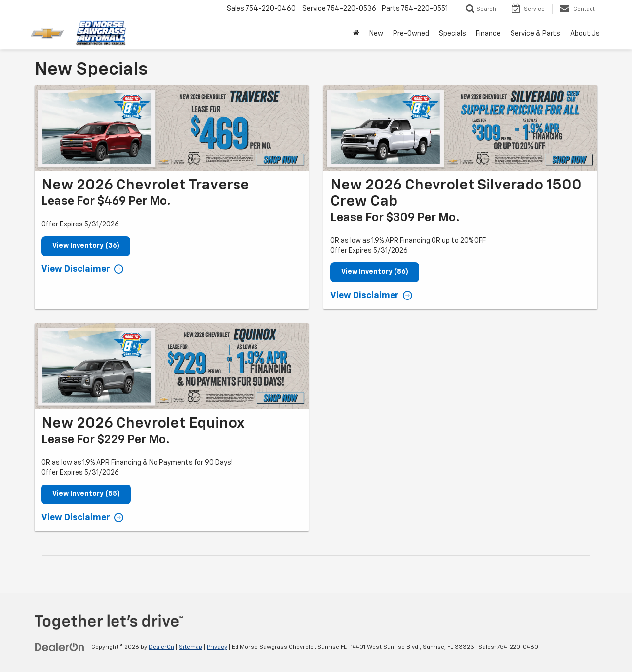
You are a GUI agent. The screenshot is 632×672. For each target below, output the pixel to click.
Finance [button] (488, 34)
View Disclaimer (76, 269)
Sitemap (191, 647)
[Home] (356, 34)
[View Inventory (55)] (172, 366)
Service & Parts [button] (535, 34)
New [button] (376, 34)
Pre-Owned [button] (411, 34)
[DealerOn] (60, 647)
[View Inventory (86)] (460, 128)
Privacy (217, 647)
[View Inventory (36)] (172, 128)
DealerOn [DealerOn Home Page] (161, 647)
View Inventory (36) (86, 246)
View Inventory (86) (375, 272)
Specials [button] (453, 34)
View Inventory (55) (86, 494)
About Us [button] (585, 34)
